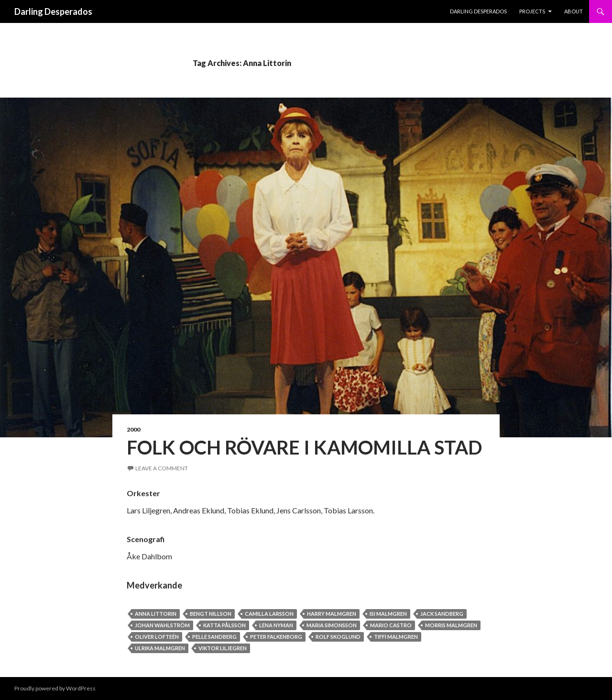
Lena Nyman (276, 625)
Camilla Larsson (269, 614)
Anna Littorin (156, 614)
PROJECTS (532, 11)
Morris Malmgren (451, 625)
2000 (133, 429)
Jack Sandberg (442, 614)
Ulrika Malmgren (160, 648)
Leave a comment (162, 468)
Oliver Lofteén (157, 637)
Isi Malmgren (388, 614)
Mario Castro (391, 625)
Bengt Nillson (211, 614)
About (574, 11)
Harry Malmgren (332, 614)
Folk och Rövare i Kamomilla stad (304, 447)
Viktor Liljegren (223, 648)
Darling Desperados (53, 11)
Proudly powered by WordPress (55, 688)
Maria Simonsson (332, 625)
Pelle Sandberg (214, 637)
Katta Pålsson (224, 625)
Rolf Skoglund (338, 637)
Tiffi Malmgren (396, 637)
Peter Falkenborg (276, 637)
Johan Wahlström (162, 625)
